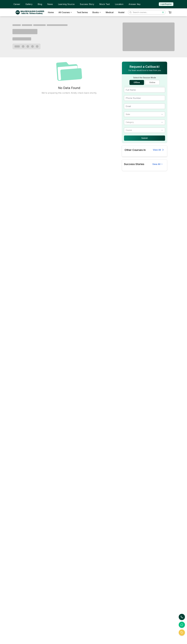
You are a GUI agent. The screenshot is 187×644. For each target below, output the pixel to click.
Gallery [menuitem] (29, 4)
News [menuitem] (50, 4)
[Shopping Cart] (170, 12)
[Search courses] (147, 12)
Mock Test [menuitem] (105, 4)
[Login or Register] (166, 4)
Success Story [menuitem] (87, 4)
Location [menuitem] (119, 4)
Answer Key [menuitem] (135, 4)
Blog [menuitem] (40, 4)
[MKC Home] (30, 12)
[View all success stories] (158, 164)
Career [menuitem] (17, 4)
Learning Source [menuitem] (66, 4)
